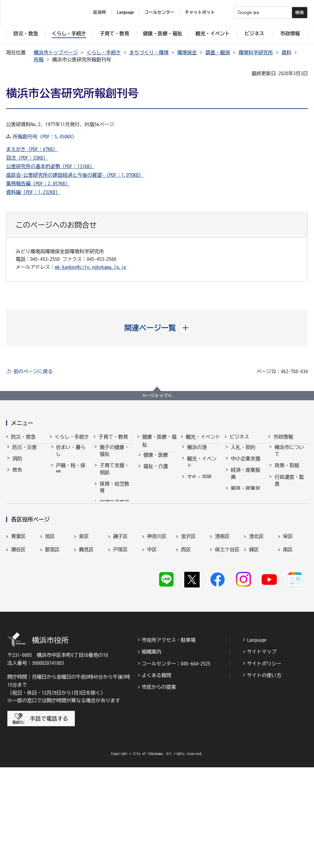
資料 (286, 52)
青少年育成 (112, 537)
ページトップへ (157, 396)
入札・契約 (243, 453)
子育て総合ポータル (114, 582)
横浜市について (289, 456)
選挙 (279, 549)
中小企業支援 (246, 464)
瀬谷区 (18, 646)
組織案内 (151, 752)
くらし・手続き (104, 52)
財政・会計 (287, 519)
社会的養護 (112, 567)
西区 (186, 646)
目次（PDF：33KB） (27, 158)
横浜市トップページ (56, 52)
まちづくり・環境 (149, 52)
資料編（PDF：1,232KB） (33, 192)
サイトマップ (262, 752)
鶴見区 (86, 646)
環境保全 (187, 52)
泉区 (84, 632)
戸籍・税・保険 (71, 474)
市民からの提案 (159, 788)
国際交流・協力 (246, 527)
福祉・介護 (156, 472)
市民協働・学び (71, 493)
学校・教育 (112, 526)
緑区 (254, 646)
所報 (39, 60)
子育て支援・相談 (114, 474)
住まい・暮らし (71, 456)
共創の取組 (243, 512)
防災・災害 (25, 453)
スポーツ (197, 494)
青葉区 (18, 632)
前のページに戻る (33, 371)
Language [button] (125, 12)
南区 (288, 646)
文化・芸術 (199, 482)
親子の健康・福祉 (114, 456)
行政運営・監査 (289, 486)
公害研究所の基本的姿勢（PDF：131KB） (50, 166)
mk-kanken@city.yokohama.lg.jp (90, 267)
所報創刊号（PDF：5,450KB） (45, 137)
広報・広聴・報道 (289, 534)
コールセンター (159, 12)
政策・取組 (287, 471)
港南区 (222, 632)
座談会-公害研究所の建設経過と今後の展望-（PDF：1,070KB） (75, 175)
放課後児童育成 (114, 511)
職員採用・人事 (289, 504)
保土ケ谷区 (227, 646)
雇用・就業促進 (246, 497)
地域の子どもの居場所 (114, 552)
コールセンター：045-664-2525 (176, 764)
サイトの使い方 (264, 776)
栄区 (288, 632)
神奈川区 (157, 632)
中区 (152, 646)
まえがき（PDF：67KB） (32, 149)
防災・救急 (23, 437)
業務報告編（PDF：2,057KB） (38, 184)
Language (257, 741)
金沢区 (188, 632)
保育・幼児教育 (114, 493)
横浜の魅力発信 (202, 509)
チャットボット (200, 12)
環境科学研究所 (256, 52)
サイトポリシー (264, 764)
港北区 (256, 632)
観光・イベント (203, 437)
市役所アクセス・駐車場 (169, 741)
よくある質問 (156, 776)
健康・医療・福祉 (159, 441)
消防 (17, 464)
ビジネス (239, 437)
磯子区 (121, 632)
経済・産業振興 (246, 479)
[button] (157, 328)
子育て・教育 (113, 437)
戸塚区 (121, 646)
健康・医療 (156, 460)
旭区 (50, 632)
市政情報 (283, 437)
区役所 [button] (100, 12)
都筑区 (52, 646)
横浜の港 (197, 453)
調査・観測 (218, 52)
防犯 (17, 487)
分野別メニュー (246, 545)
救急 (17, 475)
